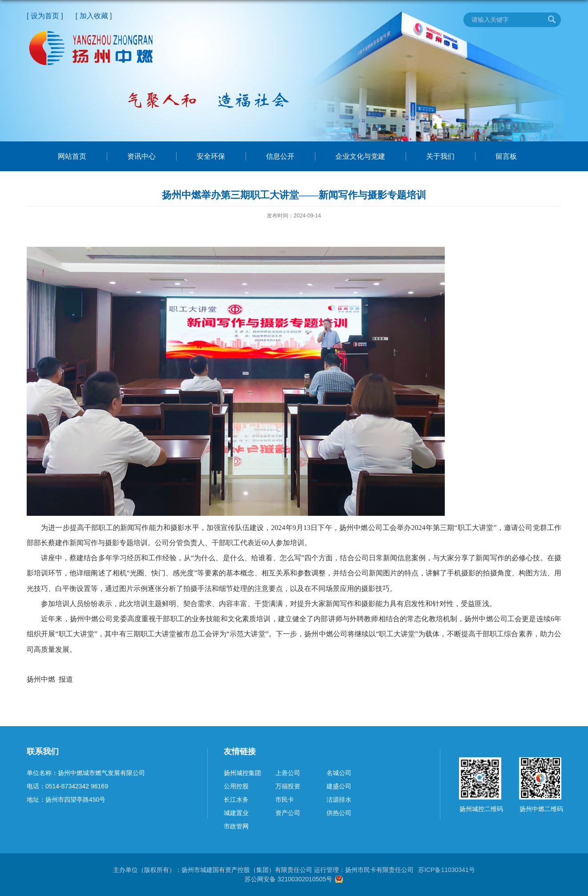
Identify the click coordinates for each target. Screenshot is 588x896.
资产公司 (288, 813)
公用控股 (236, 786)
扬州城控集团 (242, 773)
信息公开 (280, 156)
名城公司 (339, 773)
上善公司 (288, 773)
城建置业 (236, 813)
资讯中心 (141, 156)
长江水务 (236, 800)
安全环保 (211, 156)
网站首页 (72, 156)
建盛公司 (339, 786)
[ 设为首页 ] (45, 16)
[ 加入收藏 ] (94, 16)
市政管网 (236, 826)
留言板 (506, 156)
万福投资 (288, 786)
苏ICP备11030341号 (447, 870)
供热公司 (339, 813)
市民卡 (285, 800)
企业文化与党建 (360, 156)
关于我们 (440, 156)
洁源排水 (339, 800)
